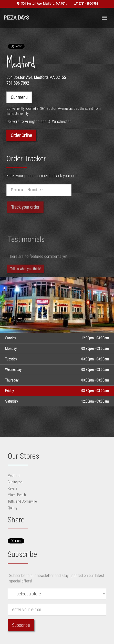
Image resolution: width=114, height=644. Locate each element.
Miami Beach (17, 495)
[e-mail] (57, 610)
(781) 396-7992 (88, 3)
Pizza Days (16, 18)
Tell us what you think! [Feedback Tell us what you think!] (25, 271)
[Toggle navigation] (105, 18)
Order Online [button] (21, 135)
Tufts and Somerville (22, 501)
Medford (14, 476)
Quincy (13, 508)
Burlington (15, 482)
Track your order (25, 209)
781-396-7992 (18, 83)
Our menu (19, 97)
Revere (12, 488)
